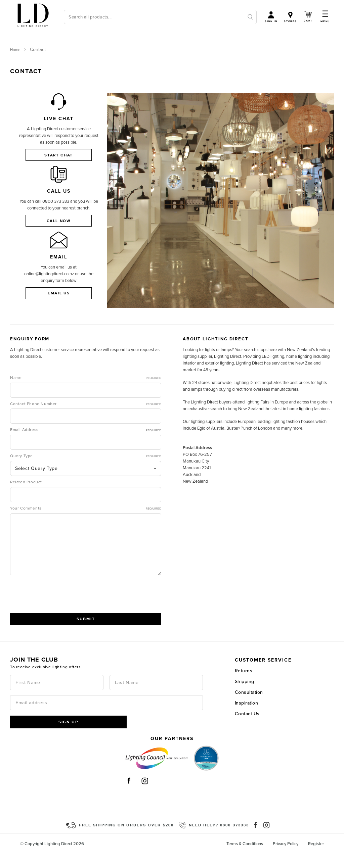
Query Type (86, 470)
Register (316, 858)
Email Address (86, 443)
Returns (244, 684)
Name (86, 391)
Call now (59, 225)
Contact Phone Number (86, 417)
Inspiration (247, 716)
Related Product (26, 495)
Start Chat (59, 155)
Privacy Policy (286, 858)
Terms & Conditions (245, 858)
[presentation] (61, 608)
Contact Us (247, 727)
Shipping (245, 695)
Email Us (59, 302)
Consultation (249, 705)
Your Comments (86, 522)
